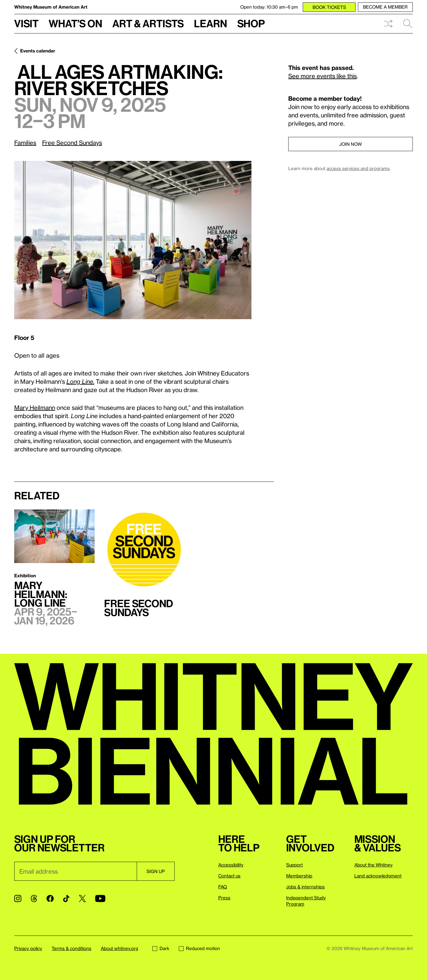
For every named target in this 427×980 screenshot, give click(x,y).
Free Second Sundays (72, 143)
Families (25, 143)
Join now (350, 144)
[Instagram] (18, 899)
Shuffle (388, 24)
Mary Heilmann (35, 407)
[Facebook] (50, 899)
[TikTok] (66, 899)
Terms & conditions (71, 948)
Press (224, 898)
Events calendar (38, 51)
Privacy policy (28, 948)
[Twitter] (82, 899)
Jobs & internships (305, 887)
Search (408, 24)
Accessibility (231, 865)
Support (294, 865)
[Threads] (34, 899)
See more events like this (322, 76)
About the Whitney (373, 865)
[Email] (75, 871)
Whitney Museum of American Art (51, 7)
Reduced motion (199, 948)
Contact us (229, 876)
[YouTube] (100, 899)
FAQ (223, 887)
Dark (161, 948)
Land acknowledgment (378, 876)
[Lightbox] (133, 240)
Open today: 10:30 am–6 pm (269, 7)
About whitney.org (120, 948)
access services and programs (358, 168)
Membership (299, 876)
